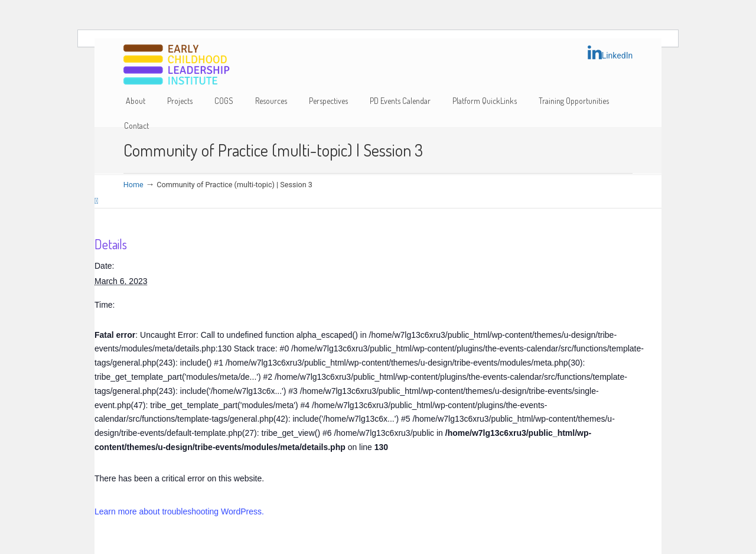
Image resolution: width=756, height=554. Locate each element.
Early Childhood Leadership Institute (177, 65)
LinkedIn (610, 53)
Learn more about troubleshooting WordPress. (179, 511)
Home (133, 185)
